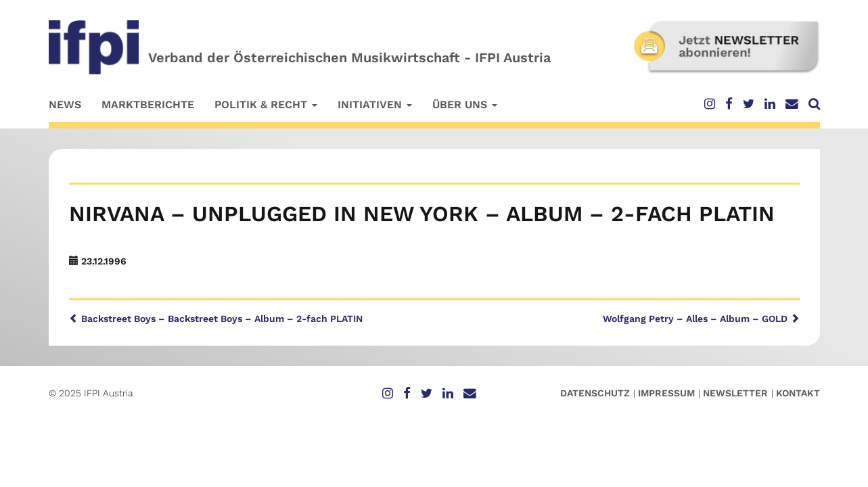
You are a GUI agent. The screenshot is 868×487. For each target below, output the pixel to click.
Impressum (666, 393)
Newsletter (735, 393)
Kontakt (798, 393)
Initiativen (375, 105)
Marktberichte (148, 105)
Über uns (465, 105)
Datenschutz (595, 393)
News (65, 105)
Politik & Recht (266, 105)
